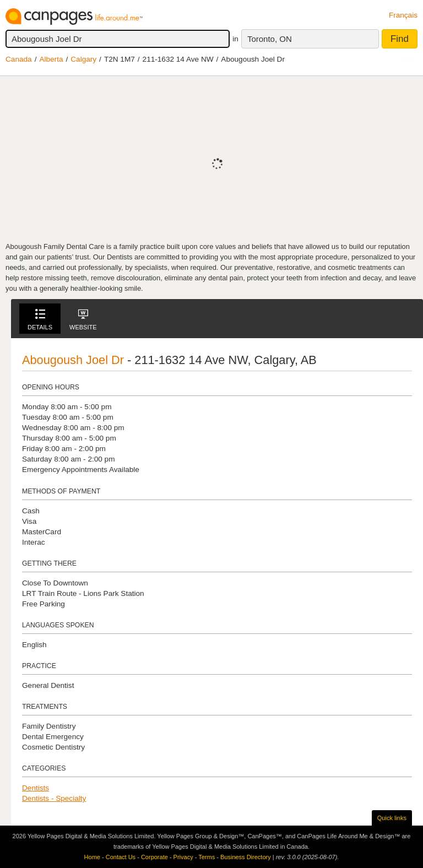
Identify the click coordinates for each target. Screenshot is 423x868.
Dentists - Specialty (54, 798)
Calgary (83, 59)
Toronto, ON (270, 39)
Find (400, 39)
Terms (207, 857)
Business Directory (246, 857)
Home (92, 857)
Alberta (51, 59)
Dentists (36, 788)
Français (403, 15)
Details (40, 320)
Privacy (183, 857)
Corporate (154, 857)
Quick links (392, 818)
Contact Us (121, 857)
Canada (19, 59)
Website (83, 320)
